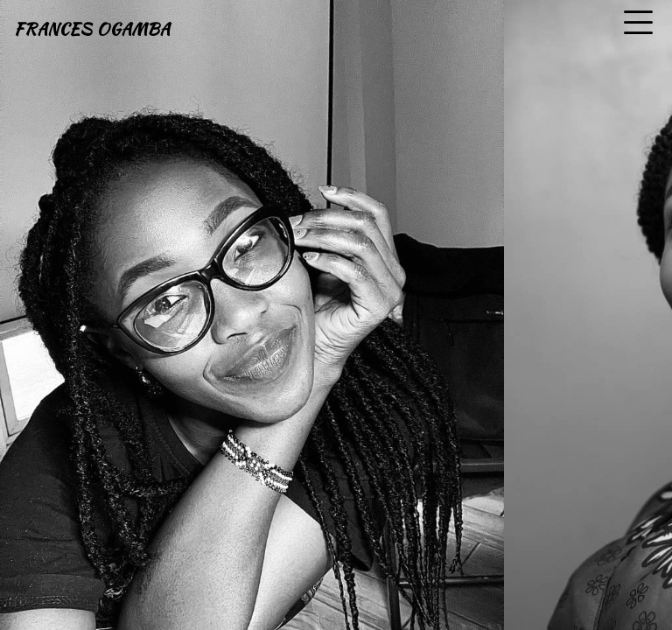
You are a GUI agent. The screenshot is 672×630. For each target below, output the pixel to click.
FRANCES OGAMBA (92, 29)
